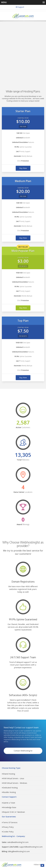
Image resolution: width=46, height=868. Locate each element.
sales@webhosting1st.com (15, 842)
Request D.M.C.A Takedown (13, 812)
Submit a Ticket (8, 803)
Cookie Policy (8, 832)
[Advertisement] (23, 52)
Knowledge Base (9, 807)
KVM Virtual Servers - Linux (13, 778)
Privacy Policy (8, 827)
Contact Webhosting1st (23, 751)
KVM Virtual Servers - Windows (14, 783)
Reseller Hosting (9, 792)
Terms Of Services (10, 822)
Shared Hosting (8, 774)
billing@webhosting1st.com (16, 851)
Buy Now (23, 168)
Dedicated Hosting (10, 788)
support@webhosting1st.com (22, 847)
